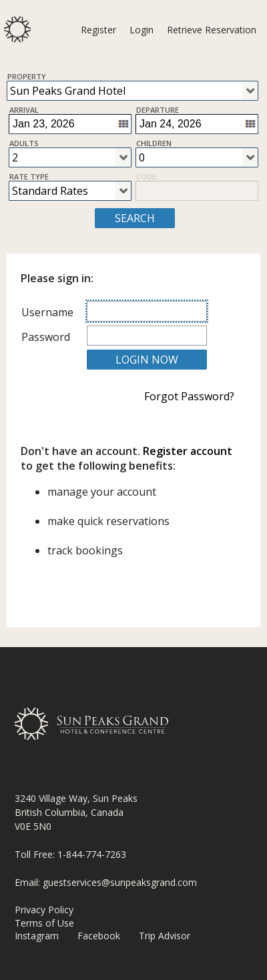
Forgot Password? (189, 396)
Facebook (99, 936)
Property (27, 76)
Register (98, 30)
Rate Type (29, 176)
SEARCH (135, 218)
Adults (24, 143)
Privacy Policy (44, 910)
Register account (188, 451)
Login (142, 30)
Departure (158, 109)
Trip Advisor (165, 936)
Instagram (37, 936)
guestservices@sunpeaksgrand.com (120, 882)
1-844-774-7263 (92, 854)
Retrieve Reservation (212, 30)
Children (154, 143)
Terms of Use (44, 923)
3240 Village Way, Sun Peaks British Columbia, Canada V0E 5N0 (76, 812)
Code (146, 176)
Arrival (24, 109)
